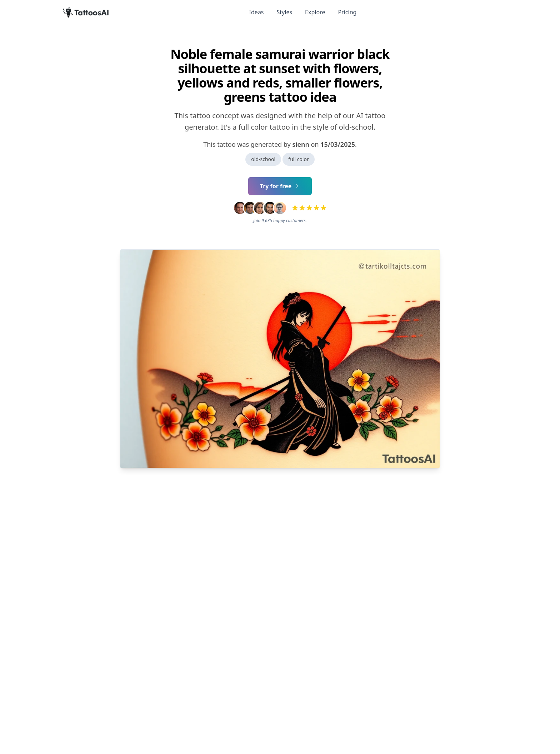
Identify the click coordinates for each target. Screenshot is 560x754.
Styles (285, 12)
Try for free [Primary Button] (280, 186)
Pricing (347, 12)
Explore (315, 12)
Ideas (257, 12)
